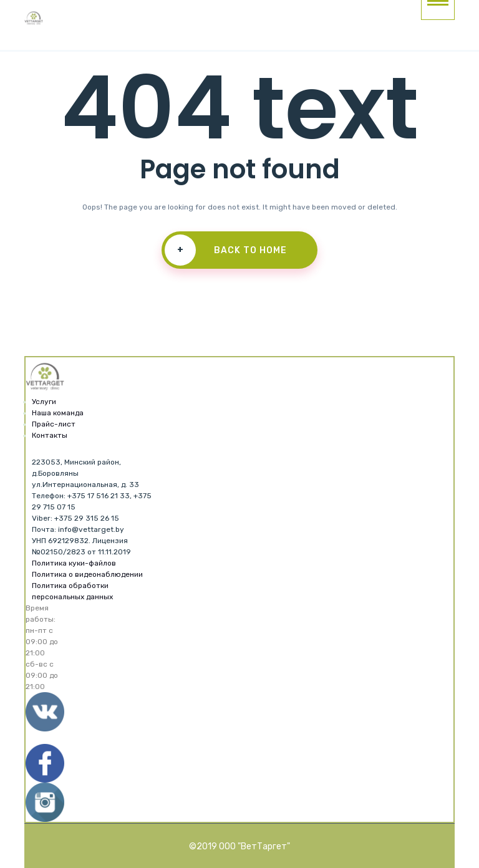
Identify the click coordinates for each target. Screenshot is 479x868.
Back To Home (226, 250)
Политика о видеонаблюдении (87, 574)
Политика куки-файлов (74, 563)
